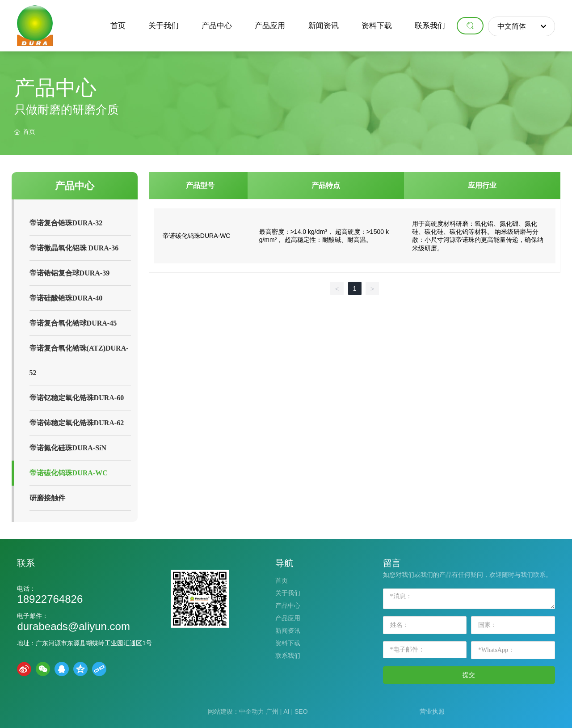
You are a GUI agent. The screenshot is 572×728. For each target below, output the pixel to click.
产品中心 (288, 605)
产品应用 (288, 618)
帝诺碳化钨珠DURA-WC (197, 236)
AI (286, 711)
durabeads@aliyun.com (74, 626)
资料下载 (288, 643)
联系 (26, 563)
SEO (301, 711)
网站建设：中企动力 (236, 711)
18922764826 (50, 599)
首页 (282, 580)
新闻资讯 (288, 631)
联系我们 (288, 656)
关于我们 (288, 593)
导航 (284, 563)
